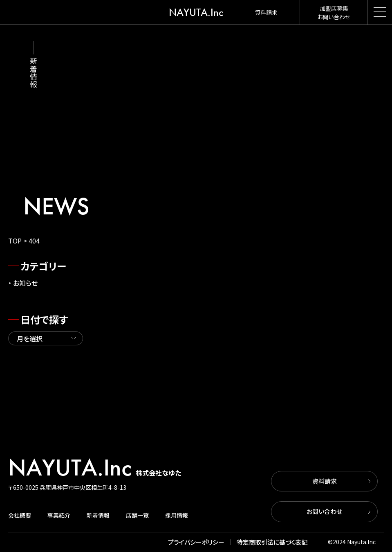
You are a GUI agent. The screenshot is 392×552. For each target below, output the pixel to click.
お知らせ (25, 283)
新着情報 (98, 515)
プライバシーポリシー (196, 542)
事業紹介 (59, 515)
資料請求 (325, 481)
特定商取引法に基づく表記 (272, 542)
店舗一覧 (137, 515)
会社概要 (20, 515)
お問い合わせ (324, 511)
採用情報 (177, 515)
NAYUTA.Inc (196, 12)
